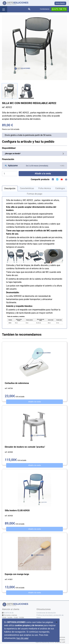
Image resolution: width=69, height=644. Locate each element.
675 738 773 (59, 9)
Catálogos (60, 188)
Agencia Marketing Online (45, 642)
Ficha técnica (45, 188)
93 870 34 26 (9, 613)
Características (27, 188)
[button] (62, 166)
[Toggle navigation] (4, 9)
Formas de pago (35, 194)
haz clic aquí (22, 638)
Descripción (10, 188)
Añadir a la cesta (34, 402)
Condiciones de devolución (46, 613)
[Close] (57, 622)
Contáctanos (45, 9)
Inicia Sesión (60, 3)
